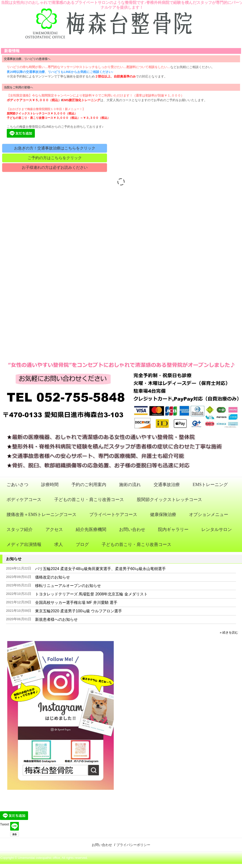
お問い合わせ (132, 529)
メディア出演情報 (24, 544)
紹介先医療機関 (91, 529)
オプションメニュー (209, 515)
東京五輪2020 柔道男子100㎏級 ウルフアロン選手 (79, 611)
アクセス (54, 529)
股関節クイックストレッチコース (169, 500)
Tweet (4, 824)
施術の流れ (130, 485)
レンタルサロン (217, 529)
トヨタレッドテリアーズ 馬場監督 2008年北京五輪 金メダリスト (91, 594)
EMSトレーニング (210, 485)
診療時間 (50, 485)
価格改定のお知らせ (53, 577)
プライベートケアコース (113, 515)
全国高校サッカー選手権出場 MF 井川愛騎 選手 (76, 603)
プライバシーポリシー (133, 845)
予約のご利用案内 (89, 485)
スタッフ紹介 (20, 529)
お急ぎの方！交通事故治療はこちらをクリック (55, 148)
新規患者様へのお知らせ (56, 619)
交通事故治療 (167, 485)
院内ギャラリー (173, 529)
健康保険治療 (163, 515)
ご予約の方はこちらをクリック (55, 158)
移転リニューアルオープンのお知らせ (68, 586)
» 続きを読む (229, 632)
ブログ (82, 544)
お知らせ (14, 559)
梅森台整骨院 (121, 26)
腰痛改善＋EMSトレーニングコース (42, 515)
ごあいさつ (17, 485)
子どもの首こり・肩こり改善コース (89, 500)
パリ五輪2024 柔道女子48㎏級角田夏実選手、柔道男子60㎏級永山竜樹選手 (100, 569)
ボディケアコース (24, 500)
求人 (59, 544)
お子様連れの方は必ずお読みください (55, 167)
